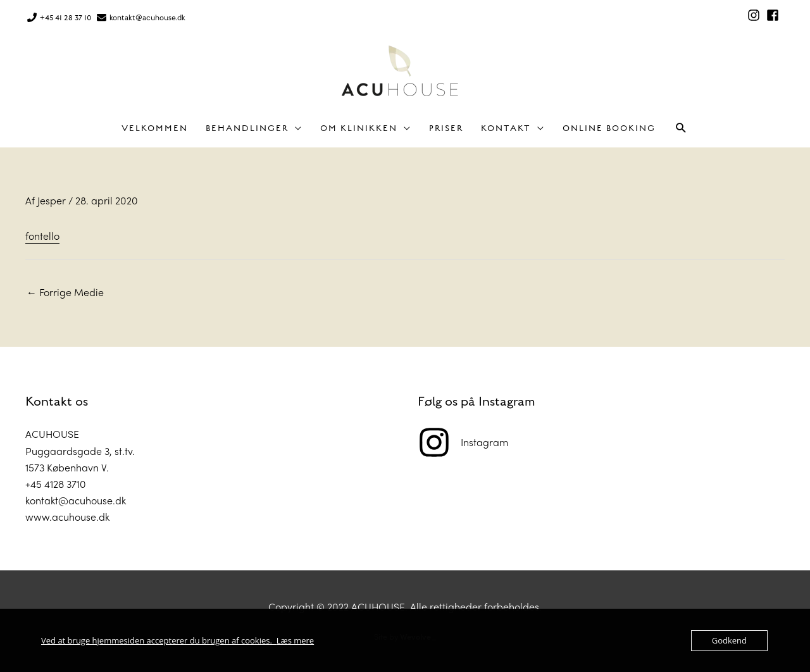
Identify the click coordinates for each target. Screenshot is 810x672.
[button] (681, 128)
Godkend (729, 640)
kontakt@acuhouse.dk (147, 18)
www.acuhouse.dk (67, 517)
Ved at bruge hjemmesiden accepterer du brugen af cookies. (159, 640)
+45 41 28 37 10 (65, 18)
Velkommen (155, 128)
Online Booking (609, 128)
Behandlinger (247, 128)
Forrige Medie (65, 292)
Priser (446, 128)
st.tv (123, 451)
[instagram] (756, 15)
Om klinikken (359, 128)
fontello (42, 236)
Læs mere (296, 640)
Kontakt (506, 128)
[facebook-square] (775, 15)
